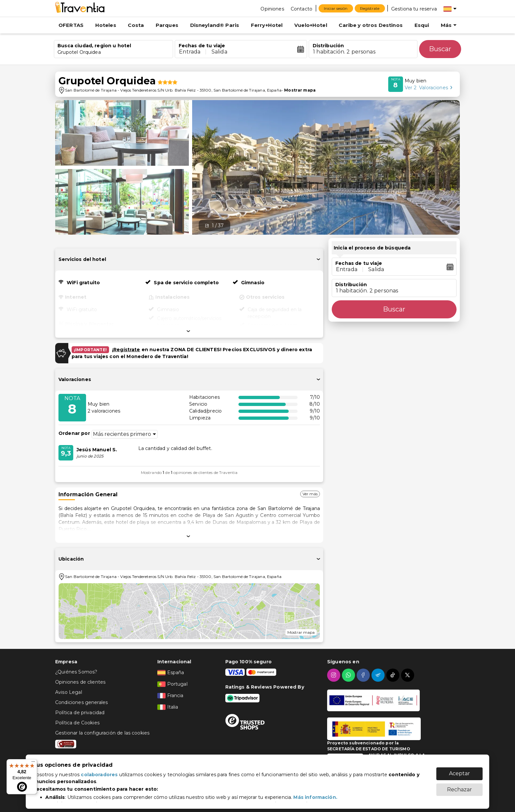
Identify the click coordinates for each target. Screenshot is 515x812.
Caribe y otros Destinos (370, 25)
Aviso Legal (69, 692)
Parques (167, 25)
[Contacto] (302, 9)
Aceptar (459, 770)
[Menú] (33, 763)
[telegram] (379, 675)
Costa (136, 25)
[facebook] (364, 675)
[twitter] (408, 675)
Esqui (422, 25)
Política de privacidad (80, 713)
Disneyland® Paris (215, 25)
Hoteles (106, 25)
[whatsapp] (349, 675)
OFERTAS (71, 25)
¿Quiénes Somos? (76, 672)
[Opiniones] (272, 9)
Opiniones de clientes (80, 682)
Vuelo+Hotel (311, 25)
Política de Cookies (77, 723)
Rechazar (459, 786)
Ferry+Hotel (267, 25)
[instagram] (335, 675)
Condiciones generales (81, 702)
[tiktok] (394, 675)
